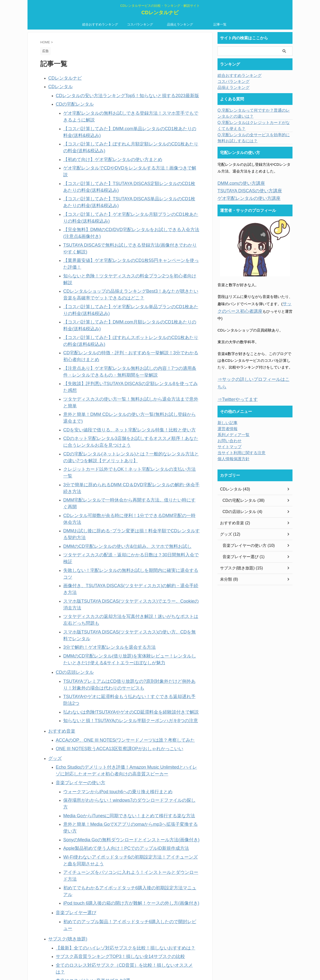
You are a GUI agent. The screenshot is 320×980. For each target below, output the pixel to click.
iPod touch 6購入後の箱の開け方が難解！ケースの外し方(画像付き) (120, 661)
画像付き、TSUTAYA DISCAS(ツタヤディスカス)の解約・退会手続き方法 (125, 433)
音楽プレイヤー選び (73, 670)
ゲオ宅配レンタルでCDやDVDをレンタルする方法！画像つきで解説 (120, 155)
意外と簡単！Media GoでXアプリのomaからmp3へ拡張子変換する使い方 (125, 611)
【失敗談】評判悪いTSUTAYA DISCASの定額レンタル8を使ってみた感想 (125, 317)
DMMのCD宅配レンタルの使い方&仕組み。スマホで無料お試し (117, 411)
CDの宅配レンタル (72, 100)
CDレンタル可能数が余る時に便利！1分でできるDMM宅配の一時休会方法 (126, 395)
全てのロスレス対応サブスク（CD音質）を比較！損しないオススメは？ (117, 710)
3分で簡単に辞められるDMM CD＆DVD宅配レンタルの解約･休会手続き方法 (128, 380)
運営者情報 (226, 409)
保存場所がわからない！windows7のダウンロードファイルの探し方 (120, 596)
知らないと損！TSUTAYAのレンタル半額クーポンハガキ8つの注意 (119, 526)
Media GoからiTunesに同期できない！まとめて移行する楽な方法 (118, 603)
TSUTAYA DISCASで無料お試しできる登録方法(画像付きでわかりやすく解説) (129, 215)
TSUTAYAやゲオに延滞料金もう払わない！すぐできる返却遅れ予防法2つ (125, 511)
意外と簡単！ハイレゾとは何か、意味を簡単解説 (97, 852)
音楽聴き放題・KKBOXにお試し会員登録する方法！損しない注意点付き (117, 806)
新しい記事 (58, 913)
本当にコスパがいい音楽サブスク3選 (87, 717)
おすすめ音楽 (59, 536)
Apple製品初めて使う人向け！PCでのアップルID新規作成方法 (116, 626)
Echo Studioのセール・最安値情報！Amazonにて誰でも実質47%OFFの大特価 (121, 829)
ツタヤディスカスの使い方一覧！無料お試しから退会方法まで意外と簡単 (125, 324)
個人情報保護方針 (231, 439)
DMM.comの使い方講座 (237, 183)
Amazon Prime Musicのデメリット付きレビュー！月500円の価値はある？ (118, 738)
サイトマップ (228, 427)
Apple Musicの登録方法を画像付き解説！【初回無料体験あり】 (109, 746)
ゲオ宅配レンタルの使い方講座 (244, 196)
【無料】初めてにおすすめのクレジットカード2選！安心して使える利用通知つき (124, 874)
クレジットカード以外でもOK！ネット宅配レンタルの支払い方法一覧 (122, 373)
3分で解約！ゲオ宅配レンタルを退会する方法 (102, 469)
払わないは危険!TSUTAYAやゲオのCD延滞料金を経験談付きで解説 (120, 519)
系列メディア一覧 (231, 415)
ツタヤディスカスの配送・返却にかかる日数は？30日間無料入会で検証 (123, 418)
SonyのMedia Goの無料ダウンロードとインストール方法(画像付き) (120, 618)
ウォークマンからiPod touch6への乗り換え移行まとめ (109, 588)
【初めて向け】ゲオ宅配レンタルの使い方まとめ (104, 148)
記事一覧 (220, 24)
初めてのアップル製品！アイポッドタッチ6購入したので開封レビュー (122, 678)
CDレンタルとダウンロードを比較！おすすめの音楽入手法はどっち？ (115, 867)
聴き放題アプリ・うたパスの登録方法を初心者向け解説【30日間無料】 (116, 761)
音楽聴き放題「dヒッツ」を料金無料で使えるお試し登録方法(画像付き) (116, 776)
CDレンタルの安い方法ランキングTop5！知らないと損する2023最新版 (115, 93)
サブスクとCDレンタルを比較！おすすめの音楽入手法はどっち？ (111, 859)
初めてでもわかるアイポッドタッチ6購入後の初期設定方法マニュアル (122, 654)
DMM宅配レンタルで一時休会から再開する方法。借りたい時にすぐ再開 (124, 388)
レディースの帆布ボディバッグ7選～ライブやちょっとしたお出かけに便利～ (120, 844)
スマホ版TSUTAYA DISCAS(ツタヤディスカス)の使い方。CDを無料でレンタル (130, 461)
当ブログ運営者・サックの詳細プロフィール (86, 906)
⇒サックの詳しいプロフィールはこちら (251, 368)
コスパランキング (140, 24)
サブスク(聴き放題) (64, 687)
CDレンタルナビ (160, 13)
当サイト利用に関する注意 (71, 898)
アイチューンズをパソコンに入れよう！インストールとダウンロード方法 (125, 646)
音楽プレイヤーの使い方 (76, 580)
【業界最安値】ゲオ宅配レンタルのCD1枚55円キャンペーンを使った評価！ (127, 223)
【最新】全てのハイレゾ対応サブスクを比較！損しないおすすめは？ (114, 695)
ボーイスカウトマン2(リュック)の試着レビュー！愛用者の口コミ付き (114, 837)
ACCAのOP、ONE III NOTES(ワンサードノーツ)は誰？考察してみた (114, 543)
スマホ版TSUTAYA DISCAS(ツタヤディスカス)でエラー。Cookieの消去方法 (127, 441)
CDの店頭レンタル (72, 490)
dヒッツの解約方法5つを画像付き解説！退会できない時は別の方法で (114, 753)
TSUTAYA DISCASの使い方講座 (244, 190)
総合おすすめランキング (100, 24)
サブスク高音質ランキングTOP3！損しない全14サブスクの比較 (110, 702)
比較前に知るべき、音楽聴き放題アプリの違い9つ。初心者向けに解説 (115, 798)
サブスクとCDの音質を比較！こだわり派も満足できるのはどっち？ (113, 822)
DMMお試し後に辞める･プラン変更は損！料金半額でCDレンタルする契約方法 (130, 403)
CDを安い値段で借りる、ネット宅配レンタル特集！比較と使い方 (118, 339)
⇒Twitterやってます (234, 380)
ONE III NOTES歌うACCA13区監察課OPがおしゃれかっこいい (109, 551)
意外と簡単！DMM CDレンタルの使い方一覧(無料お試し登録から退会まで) (127, 332)
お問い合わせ (59, 883)
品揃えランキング (180, 24)
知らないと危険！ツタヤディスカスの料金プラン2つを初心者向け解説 (122, 230)
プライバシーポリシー (67, 890)
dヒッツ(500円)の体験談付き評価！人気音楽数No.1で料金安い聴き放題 (116, 783)
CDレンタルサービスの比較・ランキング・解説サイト (160, 956)
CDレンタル (58, 85)
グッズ (54, 559)
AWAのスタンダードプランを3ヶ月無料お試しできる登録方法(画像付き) (116, 768)
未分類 (54, 814)
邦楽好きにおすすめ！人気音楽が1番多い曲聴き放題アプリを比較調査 (115, 791)
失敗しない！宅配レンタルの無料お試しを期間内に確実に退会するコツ (123, 426)
